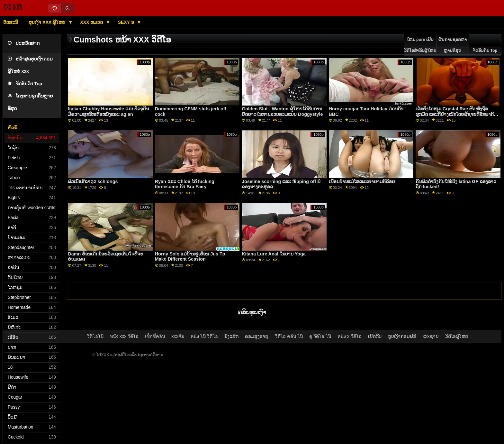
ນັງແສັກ (231, 336)
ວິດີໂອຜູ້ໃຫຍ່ (457, 336)
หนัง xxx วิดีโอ (124, 336)
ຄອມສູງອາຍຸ (257, 336)
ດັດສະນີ (11, 22)
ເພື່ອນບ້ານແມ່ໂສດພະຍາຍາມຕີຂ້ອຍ (362, 181)
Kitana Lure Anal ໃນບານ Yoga (274, 254)
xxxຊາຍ (431, 336)
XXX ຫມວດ (92, 22)
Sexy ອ (127, 22)
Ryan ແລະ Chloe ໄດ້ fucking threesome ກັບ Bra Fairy (185, 184)
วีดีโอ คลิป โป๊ (289, 336)
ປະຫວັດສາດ (24, 43)
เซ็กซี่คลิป (155, 336)
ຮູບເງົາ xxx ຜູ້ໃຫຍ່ (48, 22)
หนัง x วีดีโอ (350, 336)
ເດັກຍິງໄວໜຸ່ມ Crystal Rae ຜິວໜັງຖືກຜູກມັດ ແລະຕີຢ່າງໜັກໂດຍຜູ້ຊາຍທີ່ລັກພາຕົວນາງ (456, 114)
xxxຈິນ (178, 336)
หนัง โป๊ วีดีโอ (204, 336)
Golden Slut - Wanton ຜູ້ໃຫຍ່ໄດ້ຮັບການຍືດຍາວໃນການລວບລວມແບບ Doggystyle (282, 111)
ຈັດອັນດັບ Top (25, 84)
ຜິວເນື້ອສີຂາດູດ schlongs (93, 181)
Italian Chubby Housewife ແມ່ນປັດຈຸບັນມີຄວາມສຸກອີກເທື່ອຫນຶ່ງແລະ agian (108, 111)
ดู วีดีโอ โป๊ (320, 336)
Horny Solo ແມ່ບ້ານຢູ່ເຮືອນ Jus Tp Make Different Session (190, 257)
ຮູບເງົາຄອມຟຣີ (402, 336)
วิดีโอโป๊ (95, 336)
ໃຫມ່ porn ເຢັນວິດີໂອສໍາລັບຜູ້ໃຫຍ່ (420, 45)
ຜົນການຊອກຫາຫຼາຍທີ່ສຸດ (453, 45)
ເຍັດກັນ (375, 336)
